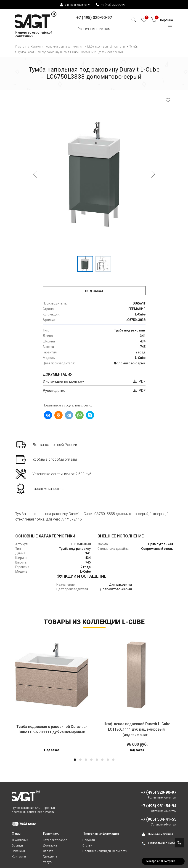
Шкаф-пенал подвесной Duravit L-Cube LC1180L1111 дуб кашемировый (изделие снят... (136, 729)
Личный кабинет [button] (74, 5)
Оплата (48, 851)
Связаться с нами (159, 843)
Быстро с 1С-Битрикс (160, 861)
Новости (89, 840)
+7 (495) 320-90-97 (111, 5)
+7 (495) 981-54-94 (159, 806)
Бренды (17, 845)
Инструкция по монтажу (63, 381)
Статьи (87, 845)
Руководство (54, 391)
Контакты (19, 856)
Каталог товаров (55, 840)
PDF (139, 381)
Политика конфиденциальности (105, 851)
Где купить (50, 856)
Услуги (48, 862)
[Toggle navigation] (170, 28)
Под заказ (94, 291)
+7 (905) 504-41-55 (159, 819)
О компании (20, 840)
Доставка (50, 845)
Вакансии (18, 851)
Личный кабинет (158, 834)
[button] (75, 760)
